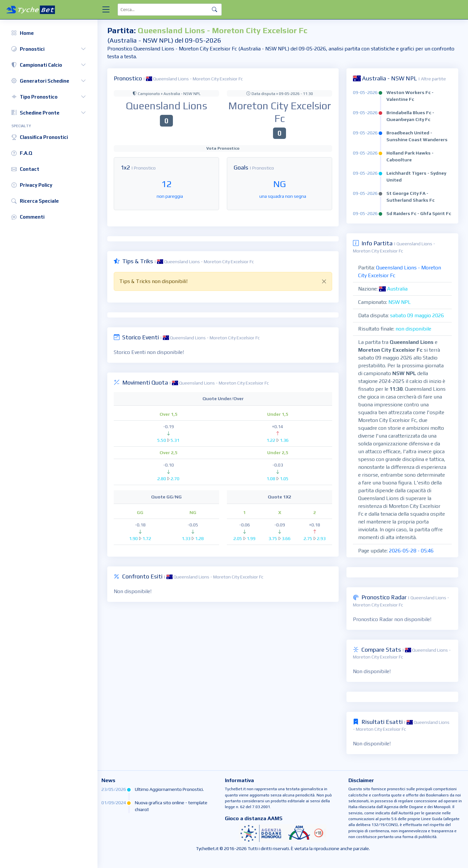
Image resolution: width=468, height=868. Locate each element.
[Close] (324, 281)
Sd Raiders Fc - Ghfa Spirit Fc (419, 213)
